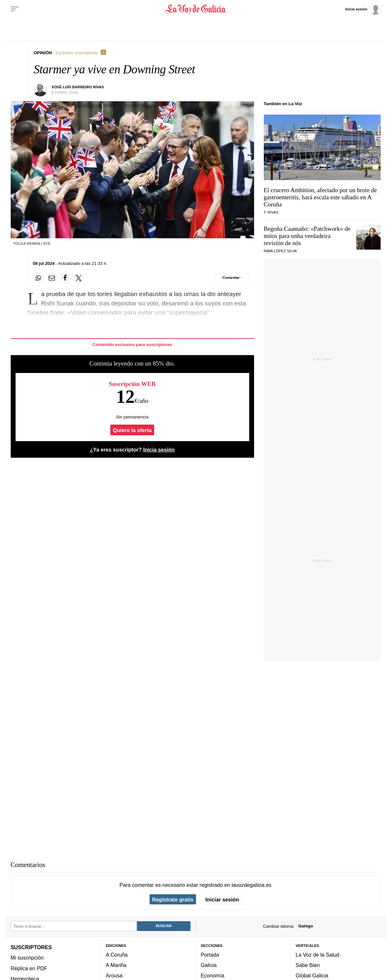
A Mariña (116, 965)
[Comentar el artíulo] (232, 278)
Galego (305, 926)
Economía (213, 976)
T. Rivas (271, 212)
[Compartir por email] (52, 278)
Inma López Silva (280, 251)
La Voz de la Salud (318, 955)
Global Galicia (312, 976)
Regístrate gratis (173, 899)
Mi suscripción (27, 958)
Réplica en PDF (29, 968)
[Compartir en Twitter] (79, 278)
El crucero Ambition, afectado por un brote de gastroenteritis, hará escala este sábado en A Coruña (320, 197)
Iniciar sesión (222, 899)
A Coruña (117, 955)
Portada (210, 955)
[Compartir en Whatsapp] (38, 278)
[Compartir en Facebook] (65, 278)
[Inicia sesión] (363, 9)
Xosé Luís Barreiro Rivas (78, 87)
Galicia (209, 965)
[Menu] (15, 9)
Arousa (114, 976)
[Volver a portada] (195, 9)
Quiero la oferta (132, 430)
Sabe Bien (308, 965)
